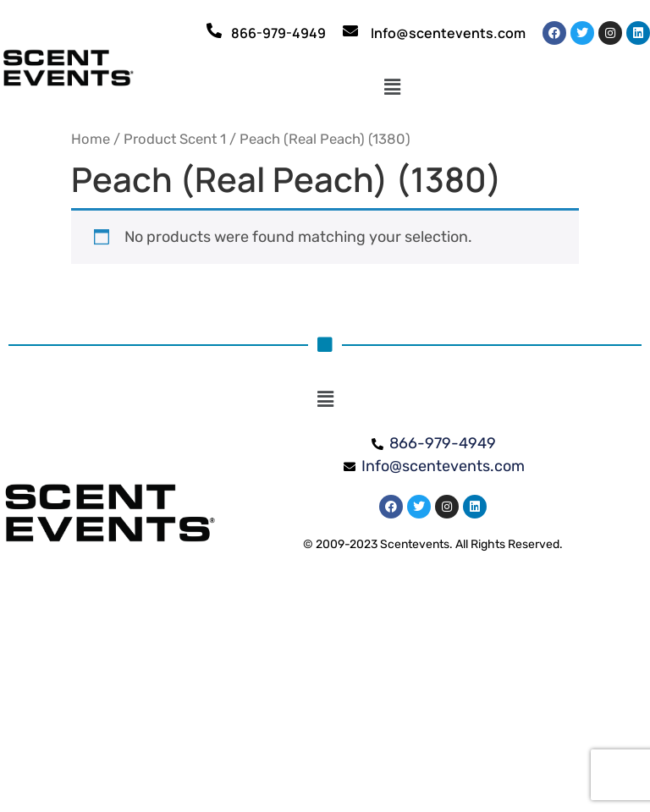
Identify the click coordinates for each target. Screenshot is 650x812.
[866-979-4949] (214, 30)
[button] (392, 87)
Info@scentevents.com (448, 33)
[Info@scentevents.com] (350, 30)
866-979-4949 (278, 33)
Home (91, 139)
